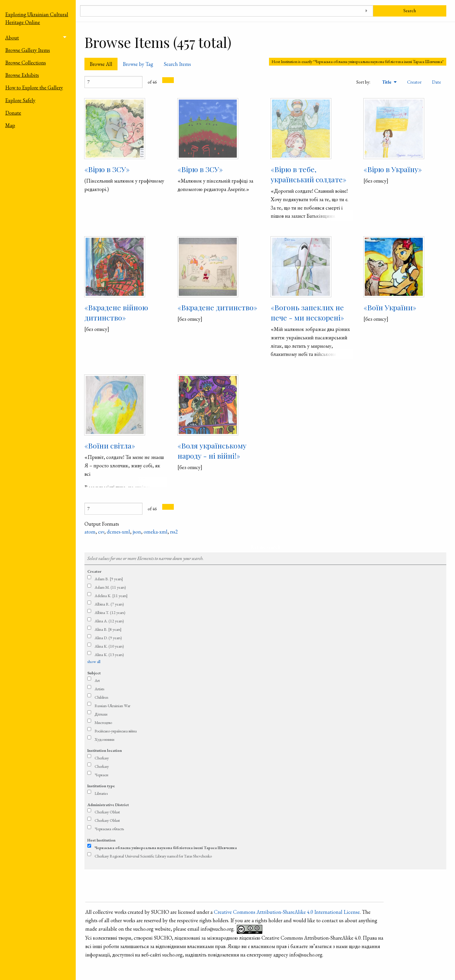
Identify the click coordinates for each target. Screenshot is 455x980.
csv (101, 532)
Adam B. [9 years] (109, 579)
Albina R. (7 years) (109, 604)
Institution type (101, 786)
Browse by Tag (138, 64)
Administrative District (108, 805)
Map (10, 125)
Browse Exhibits (22, 75)
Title (387, 82)
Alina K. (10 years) (109, 646)
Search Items (177, 64)
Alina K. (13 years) (109, 655)
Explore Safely (20, 100)
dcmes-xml (118, 532)
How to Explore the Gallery (34, 88)
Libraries (101, 793)
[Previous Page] (165, 80)
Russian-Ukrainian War (112, 706)
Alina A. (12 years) (109, 621)
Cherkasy (102, 758)
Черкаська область (109, 829)
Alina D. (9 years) (108, 638)
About (12, 38)
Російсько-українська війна (116, 731)
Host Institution (101, 840)
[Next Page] (171, 80)
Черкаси (101, 775)
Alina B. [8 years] (108, 629)
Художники (104, 739)
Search (410, 11)
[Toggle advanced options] (367, 11)
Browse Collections (26, 63)
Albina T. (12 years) (110, 613)
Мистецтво (103, 723)
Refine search (265, 547)
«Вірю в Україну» (393, 169)
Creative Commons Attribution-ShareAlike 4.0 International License (287, 912)
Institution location (105, 750)
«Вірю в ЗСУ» (107, 169)
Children (101, 697)
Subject (94, 673)
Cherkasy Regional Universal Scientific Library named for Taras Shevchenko (153, 856)
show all (94, 662)
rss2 (174, 532)
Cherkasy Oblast (107, 812)
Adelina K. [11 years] (111, 596)
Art (97, 680)
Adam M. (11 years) (110, 587)
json (137, 532)
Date (437, 82)
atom (90, 532)
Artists (99, 689)
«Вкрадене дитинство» (217, 307)
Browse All (101, 64)
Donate (13, 113)
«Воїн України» (390, 307)
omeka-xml (156, 532)
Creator (414, 82)
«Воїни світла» (110, 445)
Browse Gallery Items (28, 50)
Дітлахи (101, 714)
